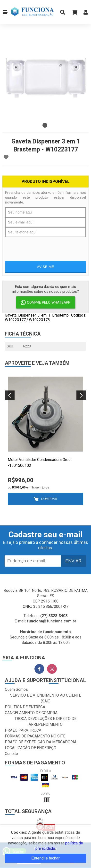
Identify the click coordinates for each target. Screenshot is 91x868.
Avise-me (45, 267)
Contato (11, 754)
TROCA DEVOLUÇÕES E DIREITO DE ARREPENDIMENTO (45, 722)
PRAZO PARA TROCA (23, 730)
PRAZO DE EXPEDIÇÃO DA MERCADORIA (41, 742)
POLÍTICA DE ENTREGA (25, 707)
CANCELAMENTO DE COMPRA (31, 713)
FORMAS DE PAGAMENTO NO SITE (35, 736)
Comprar (49, 499)
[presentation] (46, 247)
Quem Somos (16, 689)
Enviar (73, 561)
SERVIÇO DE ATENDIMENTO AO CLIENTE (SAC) (46, 698)
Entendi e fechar (45, 858)
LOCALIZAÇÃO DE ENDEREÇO (31, 748)
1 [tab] (45, 125)
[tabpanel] (45, 77)
